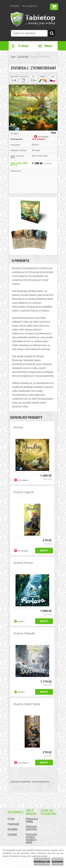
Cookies (12, 834)
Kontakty (13, 829)
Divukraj (18, 427)
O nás (11, 819)
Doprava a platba (32, 820)
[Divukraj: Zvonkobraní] (33, 86)
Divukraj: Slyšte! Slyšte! (27, 704)
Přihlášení (15, 6)
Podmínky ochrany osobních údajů (31, 838)
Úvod (13, 57)
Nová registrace (30, 6)
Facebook (13, 824)
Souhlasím (57, 861)
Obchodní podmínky (31, 828)
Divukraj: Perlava (23, 563)
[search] (52, 34)
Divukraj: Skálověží (24, 633)
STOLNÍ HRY (23, 57)
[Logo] (33, 19)
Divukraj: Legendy (24, 492)
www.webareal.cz (41, 781)
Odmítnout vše (42, 861)
